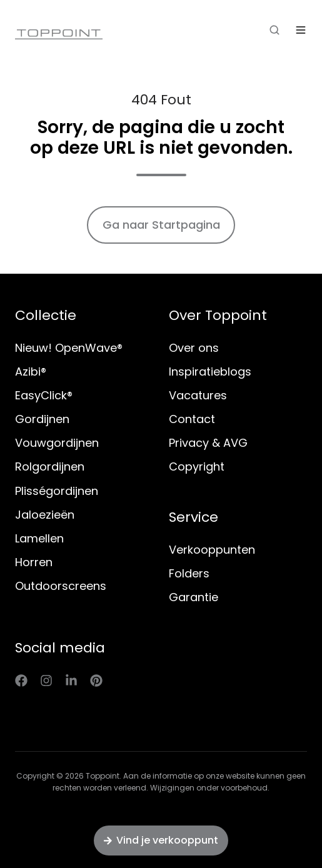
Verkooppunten (212, 550)
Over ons (194, 348)
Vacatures (198, 395)
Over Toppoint (218, 315)
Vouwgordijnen (57, 443)
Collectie (46, 315)
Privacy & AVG (208, 443)
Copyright (197, 466)
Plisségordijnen (57, 491)
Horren (34, 562)
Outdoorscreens (61, 586)
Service (194, 517)
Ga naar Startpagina (161, 225)
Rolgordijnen (50, 466)
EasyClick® (44, 395)
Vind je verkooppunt (161, 840)
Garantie (194, 597)
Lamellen (39, 538)
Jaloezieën (45, 515)
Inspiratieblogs (210, 372)
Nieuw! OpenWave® (69, 348)
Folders (189, 573)
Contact (192, 419)
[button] (274, 30)
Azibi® (31, 372)
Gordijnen (42, 419)
